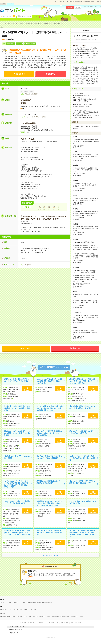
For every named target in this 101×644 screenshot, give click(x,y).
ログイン (78, 7)
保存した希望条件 (26, 16)
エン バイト (10, 4)
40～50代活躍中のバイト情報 (75, 617)
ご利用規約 (40, 623)
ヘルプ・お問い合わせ (88, 7)
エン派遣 (3, 4)
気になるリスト (9, 16)
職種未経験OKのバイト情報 (8, 617)
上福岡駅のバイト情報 (19, 602)
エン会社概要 (64, 623)
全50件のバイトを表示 (51, 555)
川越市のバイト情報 (6, 602)
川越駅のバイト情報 (32, 602)
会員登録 (70, 7)
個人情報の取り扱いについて (27, 623)
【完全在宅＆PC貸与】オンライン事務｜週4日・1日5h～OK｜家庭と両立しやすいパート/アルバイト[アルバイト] (17, 533)
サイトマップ (98, 7)
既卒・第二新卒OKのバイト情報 (42, 617)
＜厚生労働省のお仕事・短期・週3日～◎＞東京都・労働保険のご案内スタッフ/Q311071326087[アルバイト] (50, 503)
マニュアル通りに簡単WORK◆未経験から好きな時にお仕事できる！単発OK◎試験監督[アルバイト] (50, 408)
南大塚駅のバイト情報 (46, 602)
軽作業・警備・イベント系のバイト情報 (11, 609)
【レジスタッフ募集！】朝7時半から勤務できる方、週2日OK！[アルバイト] (82, 483)
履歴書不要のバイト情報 (59, 617)
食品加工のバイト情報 (30, 609)
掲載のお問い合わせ (76, 623)
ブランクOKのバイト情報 (24, 617)
